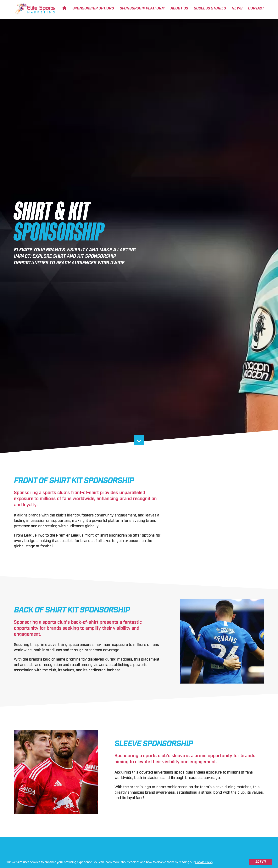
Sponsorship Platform (142, 8)
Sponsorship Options (93, 8)
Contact (256, 8)
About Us (179, 8)
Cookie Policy (204, 862)
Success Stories (210, 8)
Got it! (261, 862)
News (237, 8)
